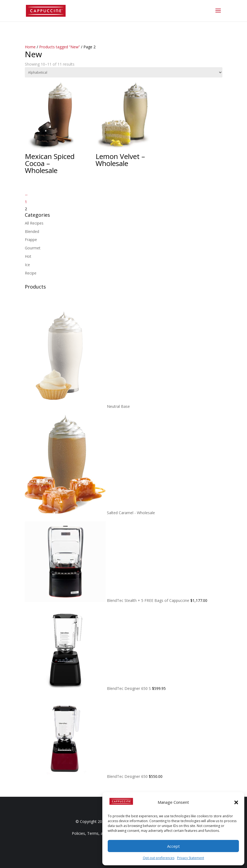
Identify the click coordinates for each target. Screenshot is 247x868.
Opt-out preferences (159, 858)
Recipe (31, 273)
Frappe (31, 240)
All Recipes (34, 223)
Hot (28, 256)
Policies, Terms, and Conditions (99, 833)
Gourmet (33, 248)
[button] (236, 802)
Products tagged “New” (60, 47)
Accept (173, 846)
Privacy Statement (191, 858)
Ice (27, 265)
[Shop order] (124, 72)
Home (30, 47)
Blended (32, 231)
